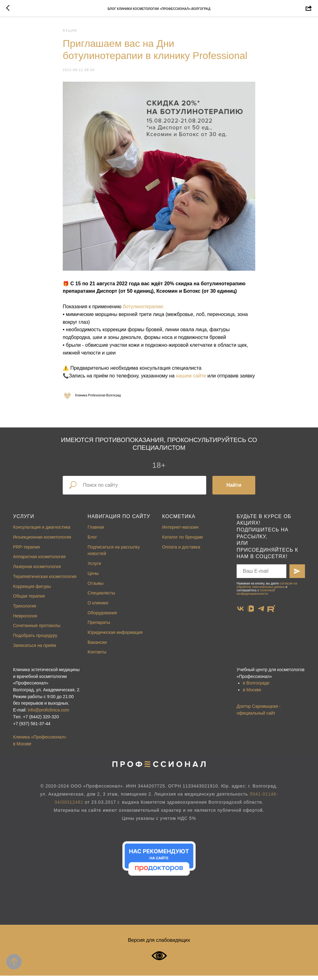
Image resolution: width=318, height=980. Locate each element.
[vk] (241, 613)
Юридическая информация (115, 637)
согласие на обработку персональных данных (267, 589)
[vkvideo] (251, 613)
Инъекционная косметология (42, 541)
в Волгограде (256, 688)
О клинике (98, 607)
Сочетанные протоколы (37, 630)
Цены (93, 578)
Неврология (25, 620)
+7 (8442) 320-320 (41, 721)
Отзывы (95, 588)
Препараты (99, 627)
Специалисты (101, 597)
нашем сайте (191, 378)
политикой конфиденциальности (256, 596)
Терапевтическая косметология (45, 581)
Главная (96, 532)
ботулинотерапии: (143, 309)
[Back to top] (14, 962)
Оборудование (102, 617)
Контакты (97, 657)
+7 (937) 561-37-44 (32, 728)
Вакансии (97, 647)
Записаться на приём (34, 650)
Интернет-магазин (180, 532)
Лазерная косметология (37, 571)
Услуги (24, 521)
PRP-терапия (26, 551)
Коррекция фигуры (32, 591)
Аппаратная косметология (39, 561)
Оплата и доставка (181, 551)
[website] (271, 613)
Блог (92, 541)
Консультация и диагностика (42, 532)
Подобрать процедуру (35, 640)
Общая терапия (29, 600)
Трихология (25, 610)
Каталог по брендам (182, 541)
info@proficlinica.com (48, 714)
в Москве (252, 694)
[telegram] (261, 613)
